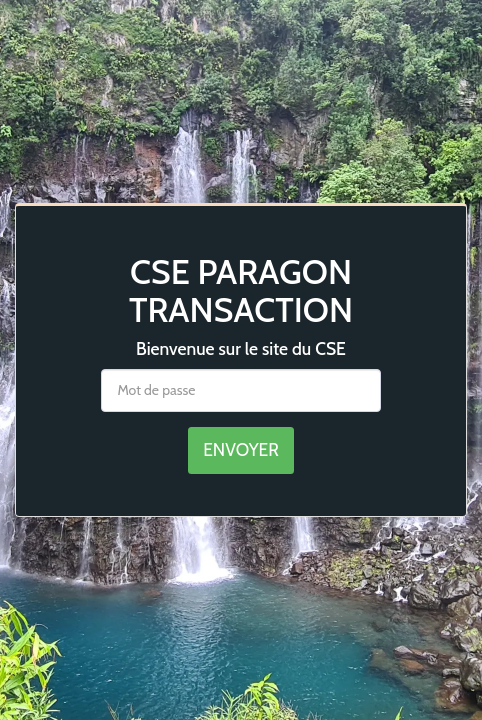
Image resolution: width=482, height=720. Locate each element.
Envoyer (241, 449)
